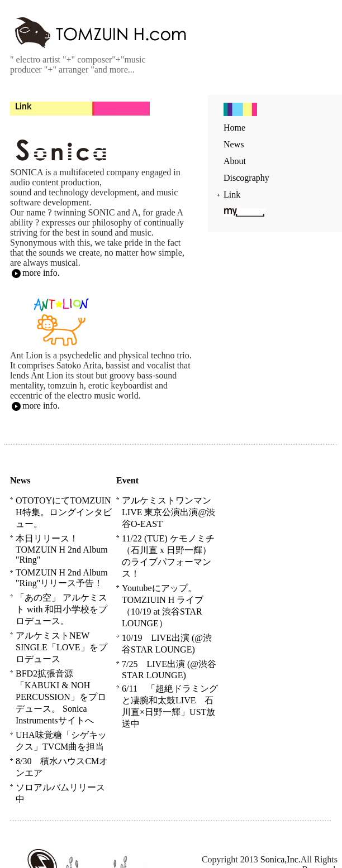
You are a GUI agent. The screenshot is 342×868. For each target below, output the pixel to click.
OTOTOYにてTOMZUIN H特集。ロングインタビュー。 (64, 512)
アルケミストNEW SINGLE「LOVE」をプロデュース (61, 647)
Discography (246, 178)
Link (232, 195)
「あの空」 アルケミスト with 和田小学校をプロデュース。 (61, 609)
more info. (35, 273)
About (235, 161)
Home (234, 128)
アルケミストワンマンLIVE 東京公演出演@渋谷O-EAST (168, 512)
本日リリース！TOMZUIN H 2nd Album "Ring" (62, 549)
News (234, 144)
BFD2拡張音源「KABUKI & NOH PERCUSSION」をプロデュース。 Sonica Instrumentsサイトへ (61, 697)
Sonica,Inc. (281, 859)
